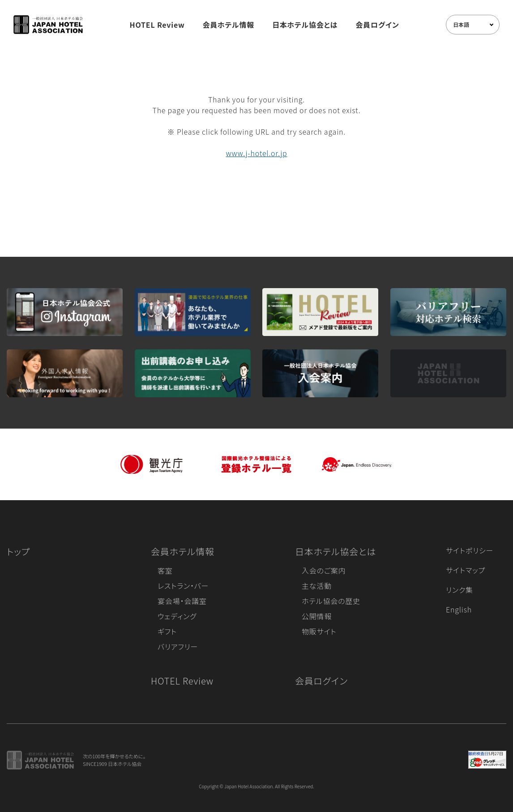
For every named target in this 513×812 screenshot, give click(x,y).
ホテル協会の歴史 (331, 601)
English (459, 609)
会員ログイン (377, 25)
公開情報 (317, 616)
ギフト (167, 631)
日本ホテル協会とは (305, 25)
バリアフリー (178, 646)
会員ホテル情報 (229, 25)
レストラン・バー (183, 586)
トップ (18, 551)
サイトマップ (466, 570)
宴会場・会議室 (182, 601)
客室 (165, 570)
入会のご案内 (324, 570)
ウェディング (177, 616)
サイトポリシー (470, 550)
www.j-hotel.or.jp (256, 153)
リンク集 (460, 590)
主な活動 (317, 586)
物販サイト (319, 631)
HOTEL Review (157, 25)
